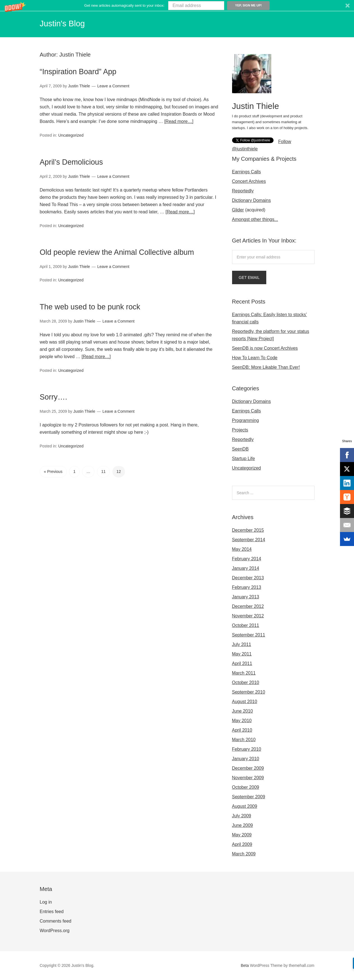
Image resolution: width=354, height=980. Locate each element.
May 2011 (242, 654)
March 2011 (244, 673)
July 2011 (242, 644)
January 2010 (246, 759)
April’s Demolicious (82, 161)
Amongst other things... (255, 219)
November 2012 (248, 616)
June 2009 (243, 825)
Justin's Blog (67, 23)
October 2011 (246, 625)
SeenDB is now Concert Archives (265, 348)
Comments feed (56, 921)
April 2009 (242, 844)
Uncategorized (71, 135)
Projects (240, 430)
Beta (245, 965)
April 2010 (242, 730)
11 (103, 481)
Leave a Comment (113, 86)
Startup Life (244, 459)
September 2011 (249, 635)
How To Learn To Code (255, 358)
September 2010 (249, 692)
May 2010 (242, 721)
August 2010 (245, 702)
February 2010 (247, 749)
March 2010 (244, 740)
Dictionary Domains (252, 200)
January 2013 (246, 597)
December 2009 (248, 768)
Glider (238, 210)
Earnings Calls (247, 172)
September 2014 (249, 540)
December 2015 (248, 530)
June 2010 (243, 711)
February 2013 (247, 587)
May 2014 (242, 549)
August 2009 (245, 806)
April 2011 (242, 663)
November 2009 (248, 778)
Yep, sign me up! (248, 5)
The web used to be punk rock (107, 316)
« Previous (53, 481)
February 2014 (247, 559)
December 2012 (248, 606)
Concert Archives (249, 181)
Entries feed (52, 912)
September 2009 (249, 797)
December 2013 (248, 578)
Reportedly (243, 191)
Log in (46, 902)
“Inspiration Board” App (91, 71)
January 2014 (246, 568)
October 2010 (246, 683)
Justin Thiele (75, 55)
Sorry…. (58, 406)
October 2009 (246, 787)
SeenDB (240, 449)
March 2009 (244, 854)
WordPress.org (55, 931)
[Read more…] (179, 121)
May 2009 (242, 835)
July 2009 (242, 816)
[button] (177, 5)
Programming (246, 420)
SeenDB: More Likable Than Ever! (266, 367)
